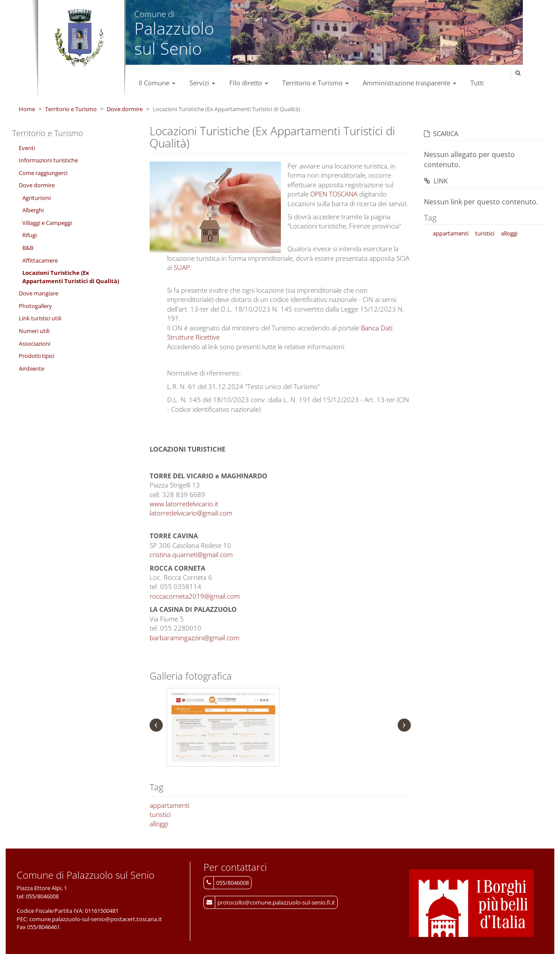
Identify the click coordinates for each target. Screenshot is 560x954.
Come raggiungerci (43, 173)
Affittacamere (40, 260)
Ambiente (31, 368)
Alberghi (33, 210)
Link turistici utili (40, 318)
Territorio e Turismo (315, 83)
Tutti (477, 83)
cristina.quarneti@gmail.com (191, 554)
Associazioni (35, 344)
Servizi (202, 83)
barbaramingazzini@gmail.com (194, 638)
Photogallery (35, 306)
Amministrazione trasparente (409, 83)
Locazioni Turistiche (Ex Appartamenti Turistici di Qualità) (71, 277)
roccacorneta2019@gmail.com (195, 596)
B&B (28, 248)
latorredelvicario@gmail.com (191, 513)
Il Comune (157, 83)
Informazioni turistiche (48, 160)
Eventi (27, 148)
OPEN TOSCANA (334, 194)
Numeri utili (34, 331)
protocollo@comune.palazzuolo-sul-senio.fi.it (276, 902)
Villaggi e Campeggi (47, 223)
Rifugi (30, 235)
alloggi (159, 824)
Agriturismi (37, 198)
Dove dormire (125, 109)
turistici (160, 814)
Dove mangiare (38, 293)
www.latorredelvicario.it (184, 504)
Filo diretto (249, 83)
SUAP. (183, 267)
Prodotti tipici (37, 356)
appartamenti (170, 805)
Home (27, 109)
